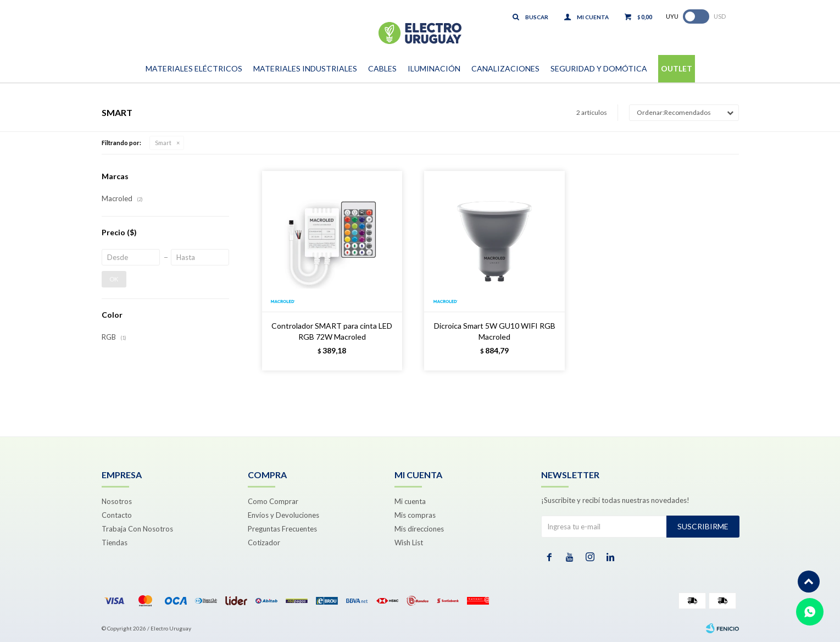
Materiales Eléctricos (194, 68)
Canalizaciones (505, 68)
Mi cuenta (410, 501)
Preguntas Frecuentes (282, 529)
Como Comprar (273, 501)
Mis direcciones (419, 529)
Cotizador (264, 543)
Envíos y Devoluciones (283, 515)
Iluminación (434, 68)
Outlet (677, 68)
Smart (163, 143)
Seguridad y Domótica (599, 68)
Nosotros (117, 501)
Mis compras (415, 515)
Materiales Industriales (305, 68)
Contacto (117, 515)
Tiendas (115, 543)
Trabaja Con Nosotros (137, 529)
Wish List (409, 543)
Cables (382, 68)
